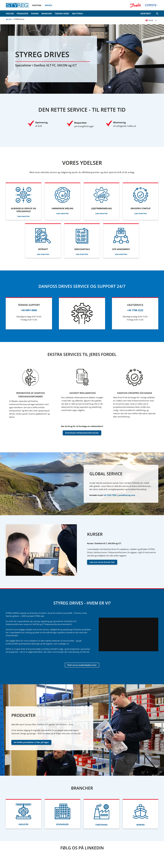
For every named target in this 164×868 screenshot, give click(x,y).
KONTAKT (146, 13)
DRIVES (49, 5)
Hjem (9, 19)
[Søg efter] (157, 14)
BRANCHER (47, 14)
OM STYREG (78, 14)
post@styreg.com (127, 495)
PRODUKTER (22, 14)
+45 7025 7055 (110, 495)
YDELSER (10, 14)
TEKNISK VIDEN (62, 14)
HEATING (38, 5)
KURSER (35, 14)
